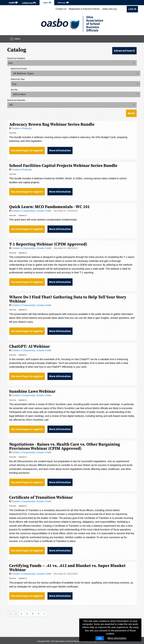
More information (117, 638)
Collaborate (29, 3)
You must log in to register (27, 150)
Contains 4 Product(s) (22, 128)
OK (100, 638)
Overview (13, 133)
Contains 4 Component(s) (24, 248)
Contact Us (61, 9)
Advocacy (63, 3)
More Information (60, 150)
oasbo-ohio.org (109, 9)
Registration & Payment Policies (84, 9)
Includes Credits (44, 211)
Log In (132, 9)
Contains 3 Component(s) (24, 211)
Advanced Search (124, 51)
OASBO (13, 3)
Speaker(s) (23, 215)
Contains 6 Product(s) (22, 170)
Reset (131, 113)
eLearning (47, 3)
